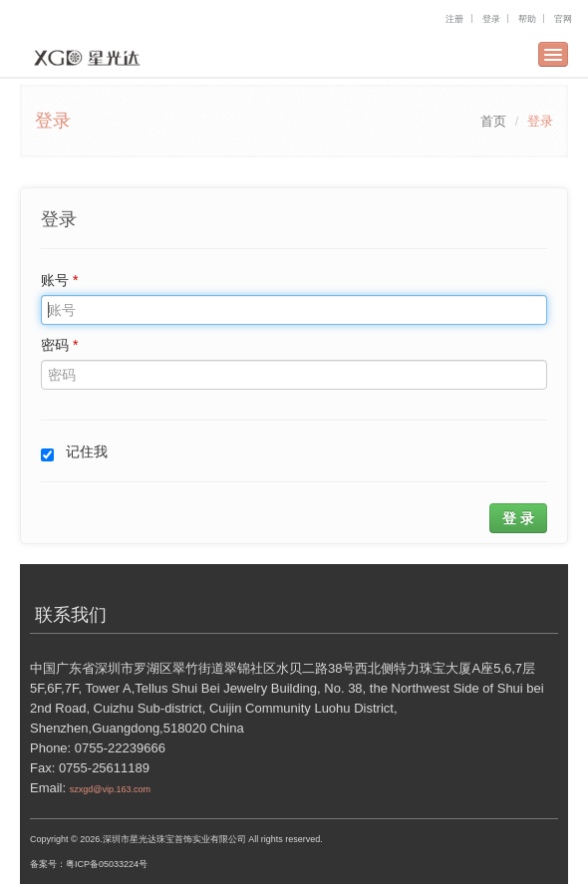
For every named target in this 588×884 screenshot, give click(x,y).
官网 (563, 18)
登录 (491, 18)
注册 (454, 18)
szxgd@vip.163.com (110, 789)
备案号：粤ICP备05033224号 (89, 864)
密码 (59, 345)
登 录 (518, 518)
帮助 (527, 18)
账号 (59, 280)
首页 (493, 121)
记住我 (74, 452)
